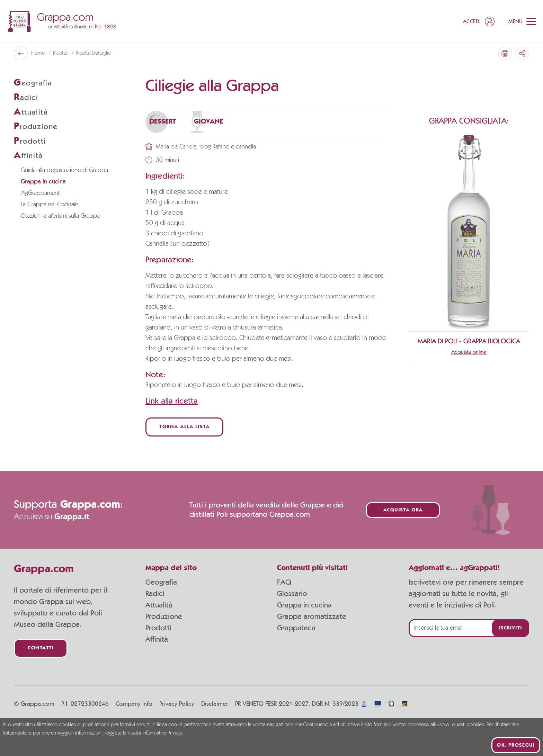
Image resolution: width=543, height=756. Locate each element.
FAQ (284, 582)
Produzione (164, 616)
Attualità (159, 605)
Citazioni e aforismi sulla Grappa (60, 216)
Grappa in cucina (43, 182)
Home (39, 53)
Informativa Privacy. (163, 733)
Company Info (134, 704)
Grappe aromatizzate (312, 616)
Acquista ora (403, 510)
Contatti (41, 648)
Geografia (161, 582)
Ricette (61, 53)
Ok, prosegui (516, 745)
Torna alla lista (184, 427)
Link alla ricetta (172, 401)
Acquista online (469, 352)
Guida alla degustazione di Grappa (64, 170)
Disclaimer (215, 704)
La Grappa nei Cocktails (50, 205)
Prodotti (158, 628)
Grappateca (296, 628)
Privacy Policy (177, 704)
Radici (155, 594)
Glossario (292, 594)
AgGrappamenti (41, 193)
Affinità (157, 639)
